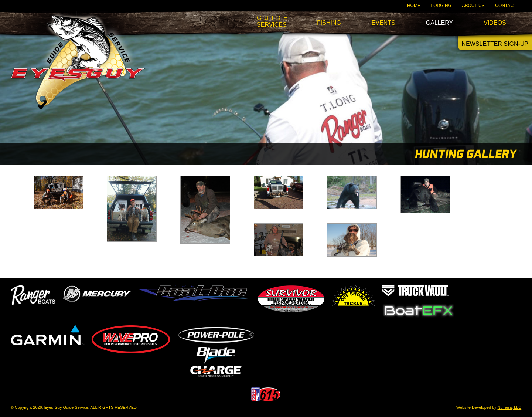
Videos (495, 23)
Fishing (329, 23)
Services (272, 21)
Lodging (441, 6)
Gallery (440, 23)
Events (383, 23)
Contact (506, 6)
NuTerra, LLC (510, 407)
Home (414, 6)
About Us (473, 6)
